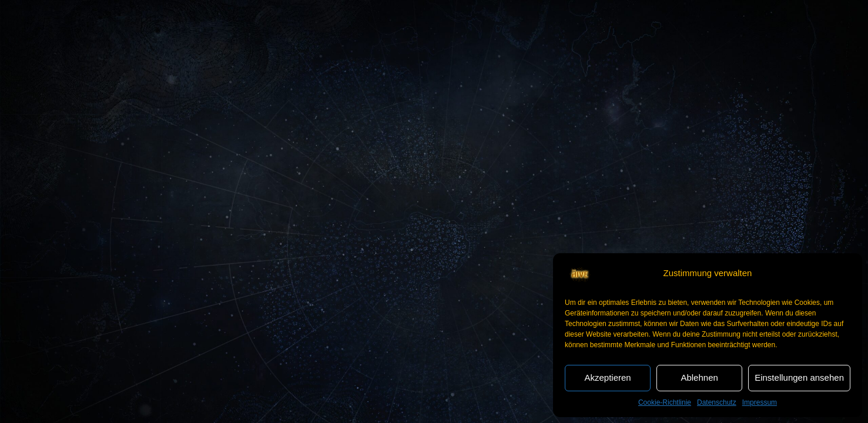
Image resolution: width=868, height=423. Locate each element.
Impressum (760, 402)
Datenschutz (717, 402)
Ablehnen (699, 377)
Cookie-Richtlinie (665, 402)
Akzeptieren (607, 377)
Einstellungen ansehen (799, 377)
